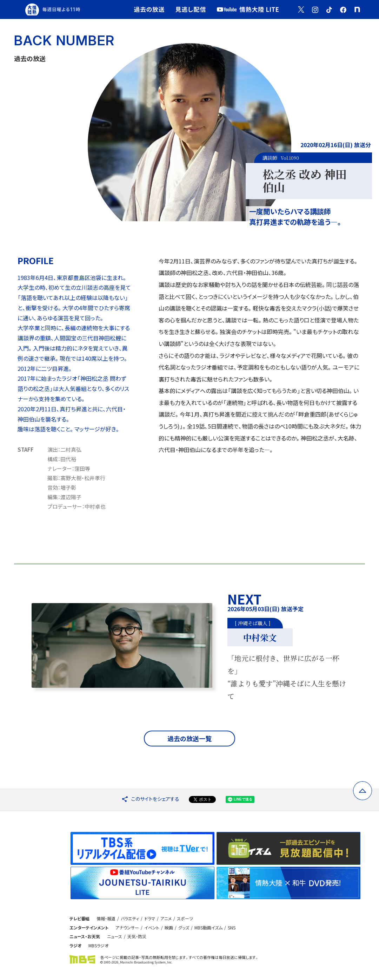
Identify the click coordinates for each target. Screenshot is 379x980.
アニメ (166, 918)
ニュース (115, 936)
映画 (169, 927)
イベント (152, 927)
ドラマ (150, 918)
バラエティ (130, 918)
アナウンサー (127, 927)
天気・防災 (137, 936)
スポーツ (185, 918)
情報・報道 (106, 918)
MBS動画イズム (208, 927)
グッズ (184, 927)
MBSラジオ (98, 945)
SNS (232, 927)
